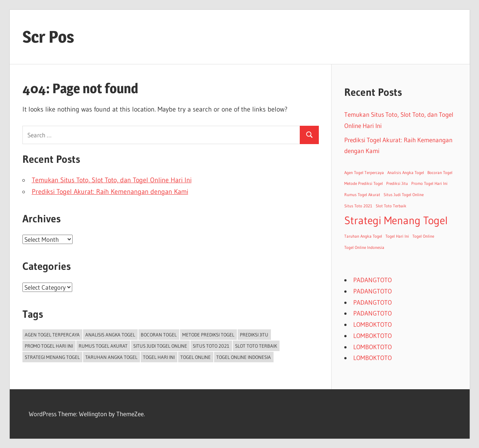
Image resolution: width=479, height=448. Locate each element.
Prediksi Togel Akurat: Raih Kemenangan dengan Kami (110, 192)
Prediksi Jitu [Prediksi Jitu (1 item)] (254, 335)
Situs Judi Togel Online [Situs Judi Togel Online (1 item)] (160, 346)
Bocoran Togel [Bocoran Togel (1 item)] (159, 335)
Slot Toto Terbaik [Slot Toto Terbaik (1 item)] (256, 346)
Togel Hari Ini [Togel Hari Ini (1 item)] (159, 357)
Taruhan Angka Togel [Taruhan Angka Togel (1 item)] (111, 357)
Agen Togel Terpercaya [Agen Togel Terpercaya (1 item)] (52, 335)
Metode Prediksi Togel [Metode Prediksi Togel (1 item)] (208, 335)
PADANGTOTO (373, 280)
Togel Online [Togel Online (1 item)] (196, 357)
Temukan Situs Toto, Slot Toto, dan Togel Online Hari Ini (112, 180)
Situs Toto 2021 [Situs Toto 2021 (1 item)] (211, 346)
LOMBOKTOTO (373, 324)
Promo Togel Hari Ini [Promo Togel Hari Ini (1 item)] (49, 346)
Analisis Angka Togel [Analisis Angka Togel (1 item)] (110, 335)
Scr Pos (48, 37)
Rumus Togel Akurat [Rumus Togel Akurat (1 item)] (103, 346)
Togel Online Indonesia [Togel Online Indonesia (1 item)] (244, 357)
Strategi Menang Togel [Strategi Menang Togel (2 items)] (52, 357)
